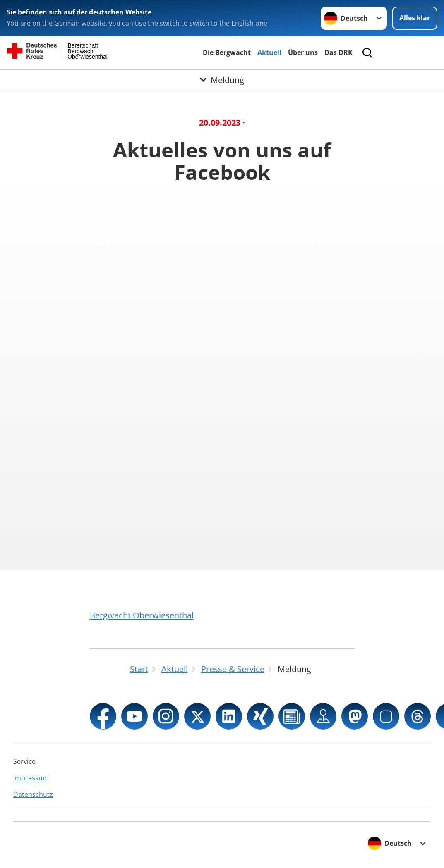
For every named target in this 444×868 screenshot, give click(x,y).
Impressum (31, 778)
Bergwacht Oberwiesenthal (142, 615)
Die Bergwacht (227, 52)
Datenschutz (33, 794)
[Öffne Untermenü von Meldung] (222, 80)
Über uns (303, 52)
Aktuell (269, 52)
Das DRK (338, 52)
